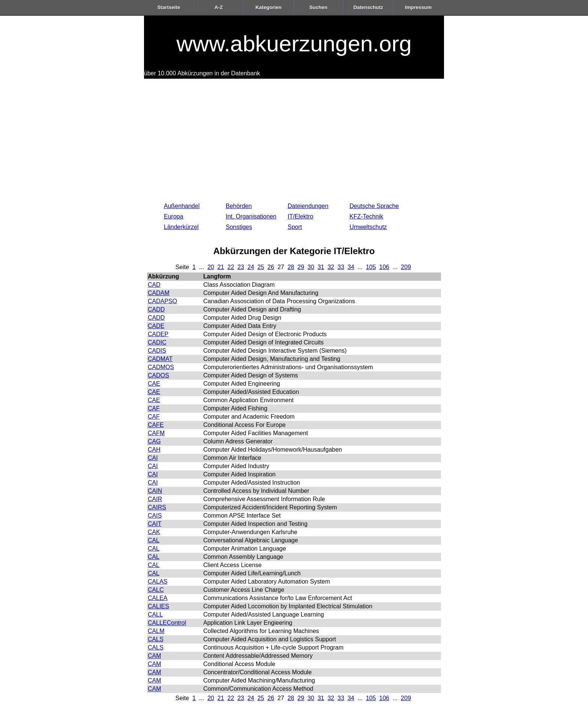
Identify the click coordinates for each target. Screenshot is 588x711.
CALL (155, 614)
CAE (154, 384)
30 (311, 267)
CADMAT (160, 359)
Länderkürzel (181, 227)
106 (384, 267)
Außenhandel (182, 206)
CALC (156, 590)
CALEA (157, 598)
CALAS (157, 582)
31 (321, 267)
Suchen (318, 7)
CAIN (155, 491)
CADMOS (161, 367)
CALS (156, 639)
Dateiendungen (308, 206)
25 (261, 267)
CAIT (154, 524)
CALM (156, 631)
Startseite (169, 7)
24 (251, 267)
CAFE (156, 425)
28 (291, 267)
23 (241, 267)
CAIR (155, 499)
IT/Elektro (300, 216)
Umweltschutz (368, 227)
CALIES (158, 606)
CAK (154, 532)
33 (341, 267)
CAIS (155, 516)
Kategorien (268, 7)
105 (371, 267)
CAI (153, 458)
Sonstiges (239, 227)
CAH (154, 450)
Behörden (239, 206)
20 (211, 267)
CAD (154, 285)
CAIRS (157, 507)
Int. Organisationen (251, 216)
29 (301, 267)
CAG (154, 441)
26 (271, 267)
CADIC (157, 342)
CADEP (158, 334)
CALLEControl (167, 623)
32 (331, 267)
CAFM (156, 433)
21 (221, 267)
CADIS (157, 351)
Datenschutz (368, 7)
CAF (154, 408)
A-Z (219, 7)
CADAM (159, 293)
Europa (174, 216)
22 (231, 267)
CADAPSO (162, 301)
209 (406, 267)
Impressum (418, 7)
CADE (156, 326)
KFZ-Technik (366, 216)
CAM (154, 656)
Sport (295, 227)
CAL (154, 540)
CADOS (158, 375)
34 (351, 267)
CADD (156, 309)
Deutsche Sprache (374, 206)
